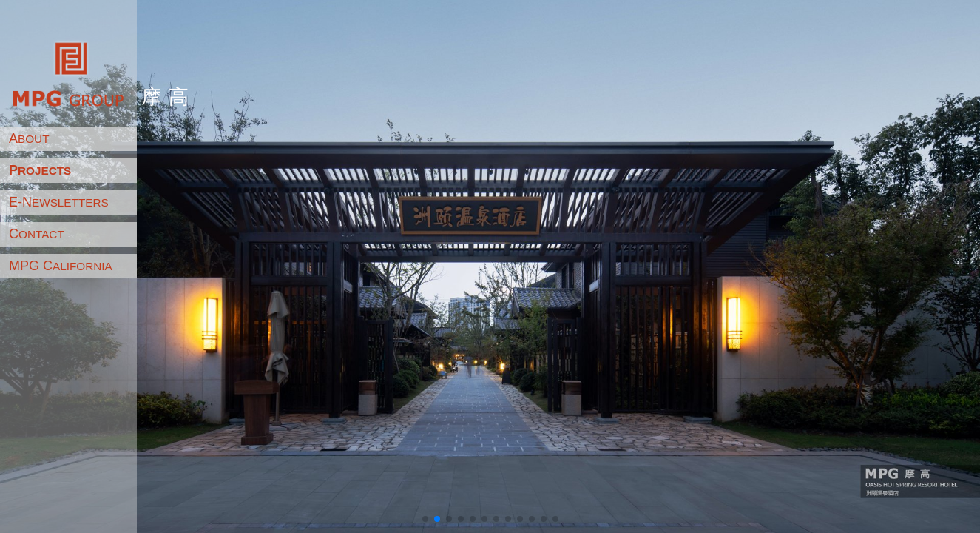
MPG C (61, 266)
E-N (59, 202)
